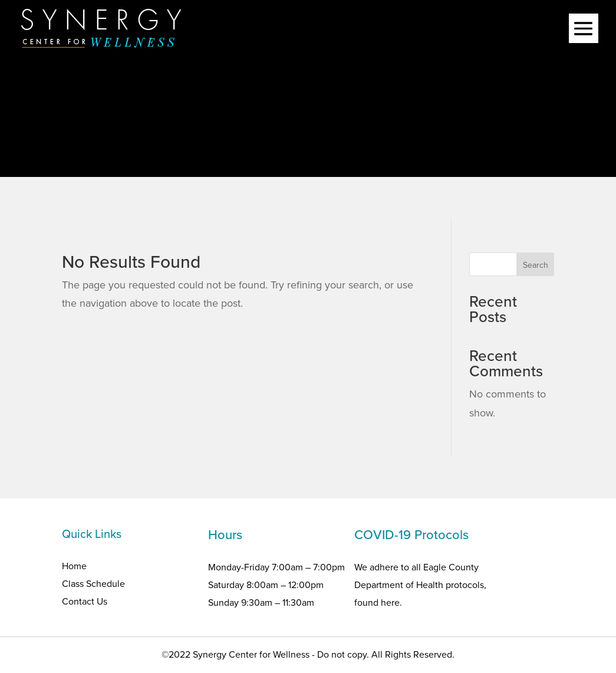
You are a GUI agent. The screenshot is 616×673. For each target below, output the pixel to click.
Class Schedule (93, 584)
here (390, 603)
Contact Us (85, 601)
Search (536, 265)
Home (74, 566)
